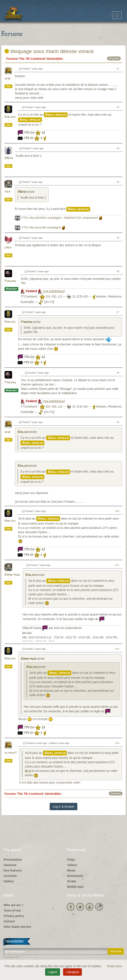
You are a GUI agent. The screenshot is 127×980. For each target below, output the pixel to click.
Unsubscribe (12, 957)
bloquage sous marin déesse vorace (49, 51)
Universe (10, 865)
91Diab (9, 158)
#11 (117, 565)
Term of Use (12, 910)
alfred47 (11, 753)
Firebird (10, 281)
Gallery (9, 881)
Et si (28, 771)
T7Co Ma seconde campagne (41, 227)
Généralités (55, 59)
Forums (12, 59)
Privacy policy (14, 916)
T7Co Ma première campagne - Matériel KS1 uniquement (60, 218)
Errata (71, 881)
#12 (117, 649)
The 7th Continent (32, 59)
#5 (118, 238)
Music (71, 870)
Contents (10, 876)
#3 (118, 148)
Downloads (75, 876)
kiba (7, 192)
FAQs (71, 860)
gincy (8, 248)
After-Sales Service (17, 927)
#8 (118, 373)
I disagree (72, 972)
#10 (117, 511)
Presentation (13, 860)
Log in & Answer (63, 807)
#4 (118, 182)
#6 (118, 271)
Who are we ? (13, 905)
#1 (118, 69)
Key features (13, 870)
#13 (117, 743)
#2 (118, 107)
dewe (8, 79)
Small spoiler (56, 115)
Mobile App (75, 887)
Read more (115, 966)
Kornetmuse (12, 575)
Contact (9, 921)
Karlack (10, 117)
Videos (72, 865)
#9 (118, 422)
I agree (53, 972)
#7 (118, 312)
